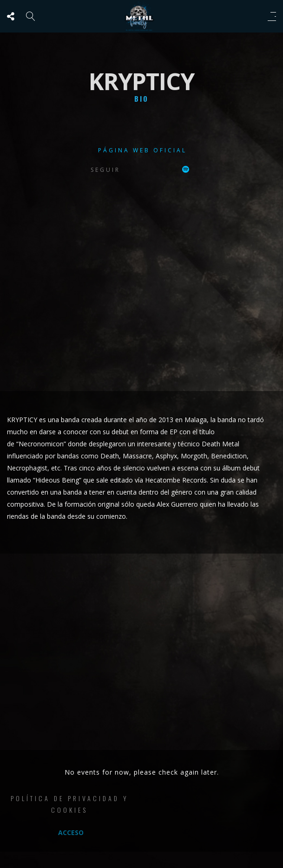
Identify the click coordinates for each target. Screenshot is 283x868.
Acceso (71, 832)
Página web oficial (142, 150)
